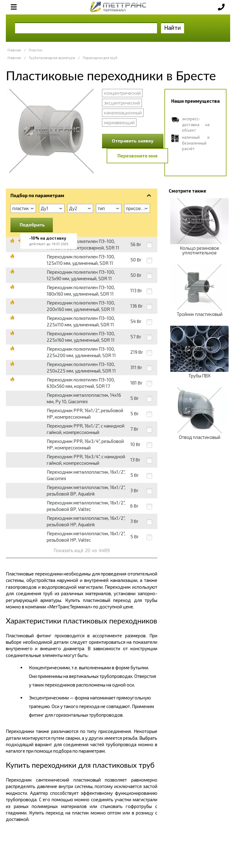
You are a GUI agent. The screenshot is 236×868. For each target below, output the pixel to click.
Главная (14, 50)
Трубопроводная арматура (52, 58)
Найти (173, 28)
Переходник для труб (100, 58)
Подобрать (32, 225)
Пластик (35, 50)
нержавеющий (119, 122)
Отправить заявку (133, 141)
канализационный (123, 113)
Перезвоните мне (138, 156)
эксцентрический (122, 103)
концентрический (122, 93)
